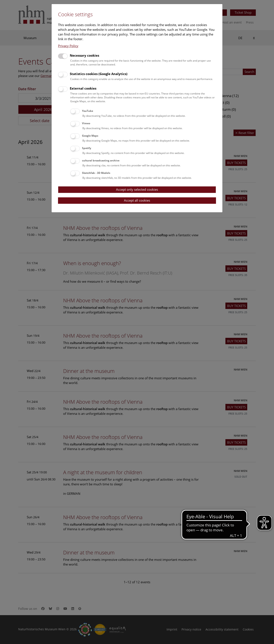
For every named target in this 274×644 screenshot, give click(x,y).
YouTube (88, 111)
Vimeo (86, 123)
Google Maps (90, 136)
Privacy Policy (68, 46)
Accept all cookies (137, 200)
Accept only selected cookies (137, 189)
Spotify (87, 148)
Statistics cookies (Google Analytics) (99, 74)
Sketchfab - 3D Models (96, 173)
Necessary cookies (84, 55)
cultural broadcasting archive (101, 160)
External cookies (83, 88)
